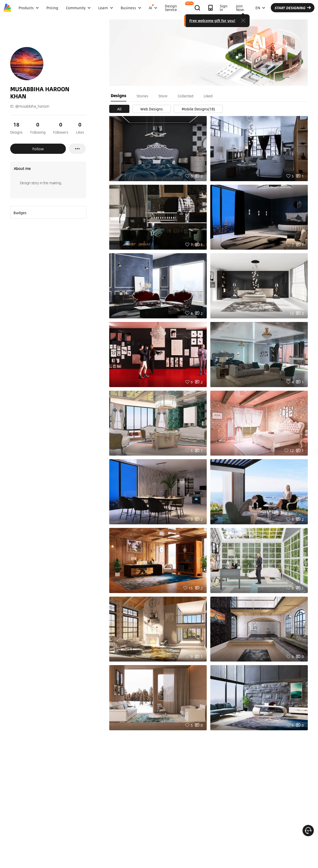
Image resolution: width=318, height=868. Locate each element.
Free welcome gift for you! (212, 20)
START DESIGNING (293, 8)
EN (260, 8)
